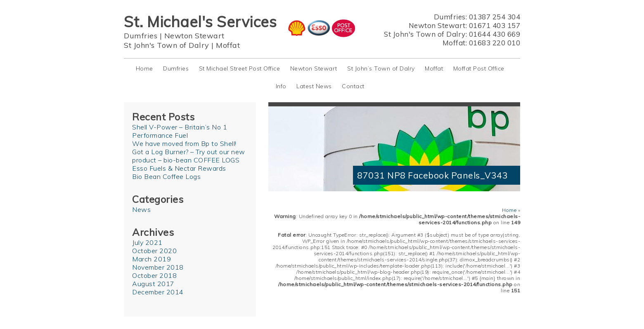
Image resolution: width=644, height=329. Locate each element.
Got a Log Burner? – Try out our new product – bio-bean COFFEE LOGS (189, 156)
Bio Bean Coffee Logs (166, 176)
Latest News (314, 86)
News (141, 209)
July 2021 (147, 242)
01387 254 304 (495, 17)
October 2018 (154, 275)
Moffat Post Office (479, 68)
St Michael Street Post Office (240, 68)
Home (144, 68)
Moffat (228, 45)
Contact (353, 86)
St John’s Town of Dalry (381, 68)
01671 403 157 (495, 25)
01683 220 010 (495, 43)
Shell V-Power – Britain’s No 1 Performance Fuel (180, 131)
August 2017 (153, 284)
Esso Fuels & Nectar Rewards (179, 168)
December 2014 (158, 292)
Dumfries (141, 36)
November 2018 (158, 267)
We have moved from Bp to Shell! (184, 143)
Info (281, 86)
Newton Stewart (194, 36)
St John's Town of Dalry (167, 45)
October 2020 (154, 251)
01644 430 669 (495, 34)
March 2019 (152, 259)
